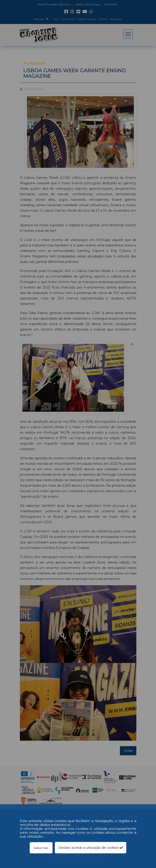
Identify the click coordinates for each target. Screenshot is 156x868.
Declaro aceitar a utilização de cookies (91, 848)
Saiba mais (41, 848)
